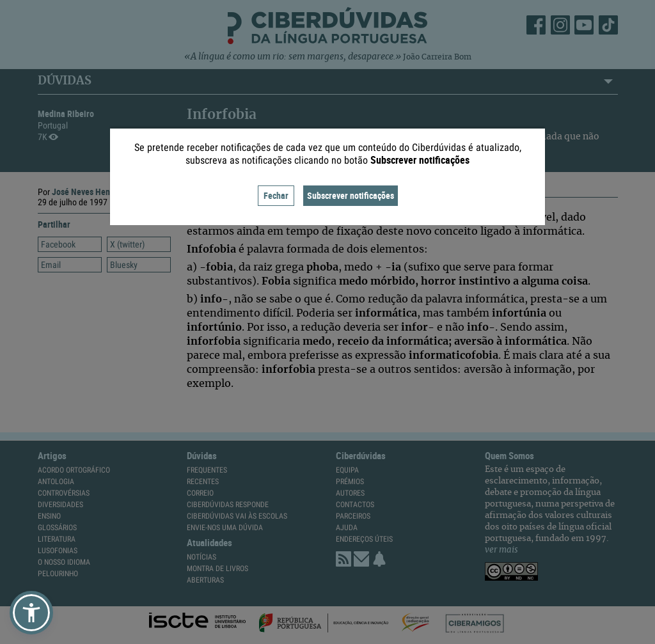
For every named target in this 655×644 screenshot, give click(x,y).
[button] (31, 613)
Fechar (276, 195)
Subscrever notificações (351, 195)
